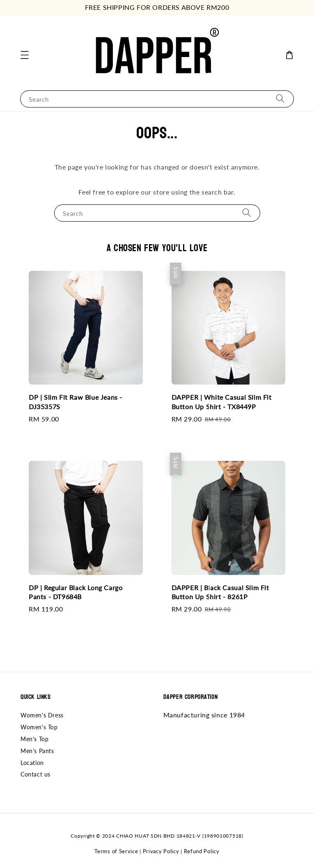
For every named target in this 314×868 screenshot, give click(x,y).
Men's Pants (37, 751)
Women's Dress (42, 715)
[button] (25, 55)
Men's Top (34, 739)
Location (32, 763)
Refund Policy (202, 851)
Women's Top (39, 727)
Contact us (36, 774)
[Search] (280, 99)
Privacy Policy (161, 851)
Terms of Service (116, 851)
